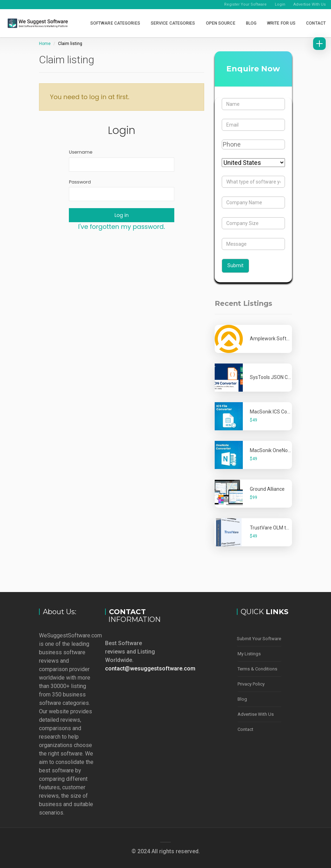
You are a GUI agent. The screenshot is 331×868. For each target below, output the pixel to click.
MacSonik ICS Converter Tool (282, 412)
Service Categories (173, 23)
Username (81, 152)
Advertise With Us (310, 4)
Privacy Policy (251, 681)
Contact (316, 23)
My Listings (249, 653)
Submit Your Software (259, 638)
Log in (122, 215)
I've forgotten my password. (121, 227)
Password (80, 182)
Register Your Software (245, 4)
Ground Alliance (267, 489)
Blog (251, 23)
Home (45, 44)
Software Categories (115, 23)
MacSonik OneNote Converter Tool (288, 450)
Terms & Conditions (257, 667)
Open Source (221, 23)
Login (280, 4)
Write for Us (281, 23)
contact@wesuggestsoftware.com (150, 668)
